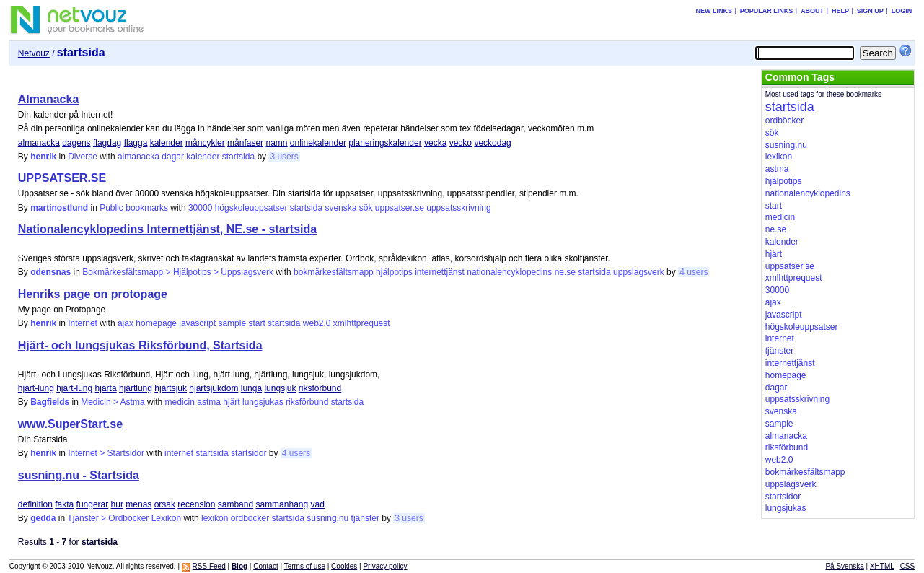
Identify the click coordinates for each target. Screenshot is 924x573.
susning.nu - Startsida (79, 475)
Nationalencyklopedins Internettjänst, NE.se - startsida (167, 229)
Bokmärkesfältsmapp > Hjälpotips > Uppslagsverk (178, 272)
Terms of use (305, 566)
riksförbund (320, 388)
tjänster (365, 518)
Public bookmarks (134, 208)
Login (902, 11)
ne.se (565, 272)
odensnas (50, 272)
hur (117, 504)
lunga (251, 388)
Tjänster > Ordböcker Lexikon (124, 518)
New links (714, 11)
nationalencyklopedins (509, 272)
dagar (173, 157)
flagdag (107, 143)
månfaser (245, 143)
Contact (265, 566)
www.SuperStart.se (70, 424)
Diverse (83, 157)
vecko (461, 143)
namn (276, 143)
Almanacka (49, 99)
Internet (83, 323)
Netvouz (34, 53)
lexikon (215, 518)
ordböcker (250, 518)
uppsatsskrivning (458, 208)
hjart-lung (36, 388)
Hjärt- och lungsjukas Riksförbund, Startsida (140, 345)
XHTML (882, 566)
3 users (284, 157)
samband (236, 504)
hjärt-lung (74, 388)
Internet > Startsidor (106, 453)
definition (35, 504)
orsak (165, 504)
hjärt (231, 402)
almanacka (39, 143)
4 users (694, 272)
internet (179, 453)
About (812, 11)
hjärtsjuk (171, 388)
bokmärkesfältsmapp (334, 272)
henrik (43, 157)
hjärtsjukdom (214, 388)
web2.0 (317, 323)
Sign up (870, 11)
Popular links (767, 11)
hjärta (106, 388)
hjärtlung (136, 388)
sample (232, 323)
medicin (180, 402)
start (256, 323)
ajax (126, 323)
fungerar (93, 504)
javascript (197, 323)
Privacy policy (385, 566)
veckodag (492, 143)
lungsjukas (263, 402)
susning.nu (327, 518)
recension (196, 504)
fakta (64, 504)
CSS (908, 566)
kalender (167, 143)
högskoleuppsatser (251, 208)
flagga (136, 143)
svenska (340, 208)
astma (209, 402)
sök (366, 208)
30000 (200, 208)
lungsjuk (280, 388)
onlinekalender (318, 143)
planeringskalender (385, 143)
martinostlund (59, 208)
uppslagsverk (639, 272)
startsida (238, 157)
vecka (435, 143)
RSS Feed (209, 566)
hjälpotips (394, 272)
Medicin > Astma (113, 402)
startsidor (248, 453)
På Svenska (844, 566)
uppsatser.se (400, 208)
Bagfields (50, 402)
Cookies (344, 566)
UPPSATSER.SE (62, 178)
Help (840, 11)
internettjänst (440, 272)
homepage (156, 323)
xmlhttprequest (362, 323)
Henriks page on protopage (93, 294)
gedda (43, 518)
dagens (76, 143)
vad (318, 504)
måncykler (205, 143)
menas (138, 504)
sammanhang (282, 504)
